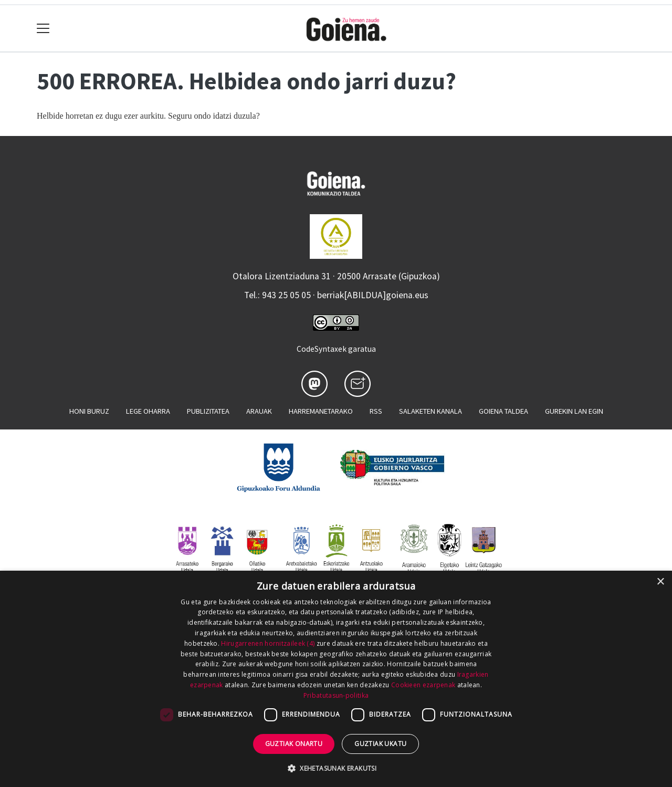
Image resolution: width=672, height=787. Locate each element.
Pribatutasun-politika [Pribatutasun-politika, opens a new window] (336, 695)
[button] (336, 768)
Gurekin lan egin (574, 411)
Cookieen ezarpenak (423, 685)
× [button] (660, 582)
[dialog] (336, 679)
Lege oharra (148, 411)
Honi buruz (89, 411)
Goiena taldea (503, 411)
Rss (376, 411)
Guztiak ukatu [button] (380, 744)
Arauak (259, 411)
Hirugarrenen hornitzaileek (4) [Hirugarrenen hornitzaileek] (268, 643)
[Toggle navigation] (43, 29)
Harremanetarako (321, 411)
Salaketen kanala (430, 411)
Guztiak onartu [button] (294, 744)
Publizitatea (208, 411)
